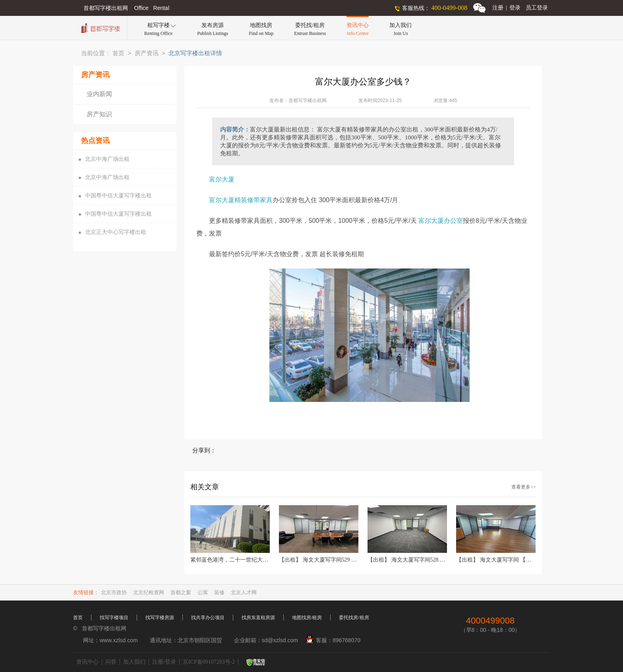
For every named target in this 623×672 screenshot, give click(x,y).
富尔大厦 (222, 179)
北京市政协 (114, 592)
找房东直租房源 (258, 618)
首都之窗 (181, 592)
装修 (219, 592)
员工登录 (537, 8)
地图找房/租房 (307, 618)
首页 (118, 53)
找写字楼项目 (114, 618)
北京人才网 (244, 592)
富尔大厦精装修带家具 (241, 200)
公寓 (203, 592)
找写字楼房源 (160, 618)
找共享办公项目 (208, 618)
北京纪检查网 (149, 592)
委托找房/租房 (354, 618)
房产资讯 (147, 53)
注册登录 (506, 8)
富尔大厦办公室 (441, 221)
